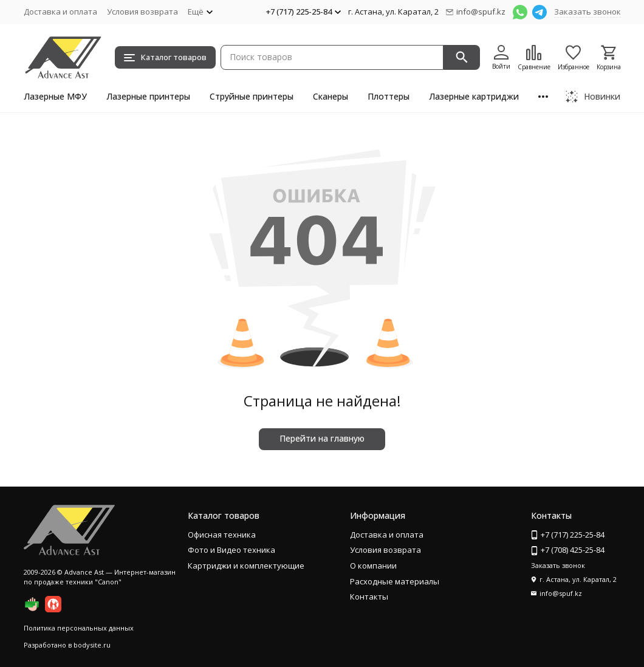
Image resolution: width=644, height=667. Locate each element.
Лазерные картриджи (474, 96)
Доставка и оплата (60, 12)
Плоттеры (389, 96)
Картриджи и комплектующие (246, 566)
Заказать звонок (587, 12)
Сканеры (331, 96)
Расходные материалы (395, 581)
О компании (373, 566)
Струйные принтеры (252, 96)
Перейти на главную (322, 438)
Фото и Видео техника (231, 550)
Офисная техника (222, 535)
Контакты (369, 597)
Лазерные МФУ (55, 96)
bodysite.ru (92, 645)
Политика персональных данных (79, 628)
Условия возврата (142, 12)
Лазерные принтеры (148, 96)
